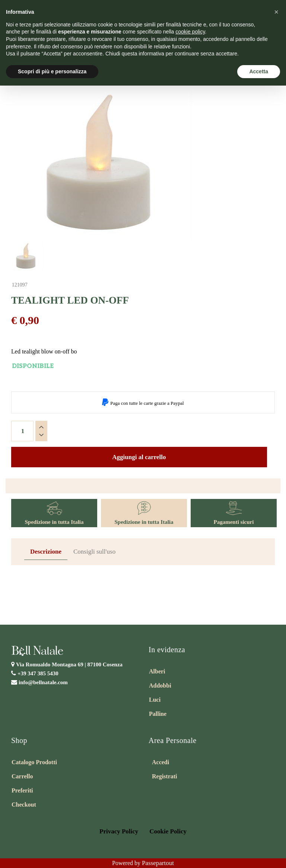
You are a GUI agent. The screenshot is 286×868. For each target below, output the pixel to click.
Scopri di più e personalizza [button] (52, 71)
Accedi (161, 762)
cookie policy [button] (190, 32)
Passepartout (158, 863)
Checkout (24, 805)
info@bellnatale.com (43, 682)
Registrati (165, 776)
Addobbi (160, 686)
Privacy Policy (119, 831)
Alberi (157, 671)
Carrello (22, 776)
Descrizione (46, 552)
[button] (276, 12)
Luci (155, 700)
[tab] (46, 552)
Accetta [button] (259, 71)
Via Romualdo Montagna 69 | (69, 664)
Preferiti (22, 790)
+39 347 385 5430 (38, 673)
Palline (158, 714)
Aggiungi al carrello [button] (139, 457)
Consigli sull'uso (94, 552)
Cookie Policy (168, 831)
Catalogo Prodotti (34, 762)
